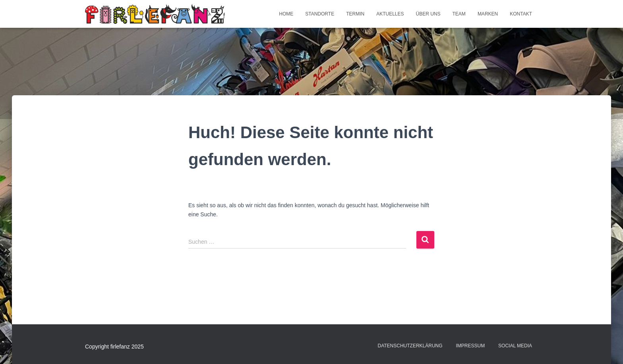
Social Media (515, 346)
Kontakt (521, 14)
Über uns (428, 14)
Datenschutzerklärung (410, 346)
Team (459, 14)
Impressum (471, 346)
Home (286, 14)
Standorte (320, 14)
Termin (355, 14)
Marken (488, 14)
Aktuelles (390, 14)
